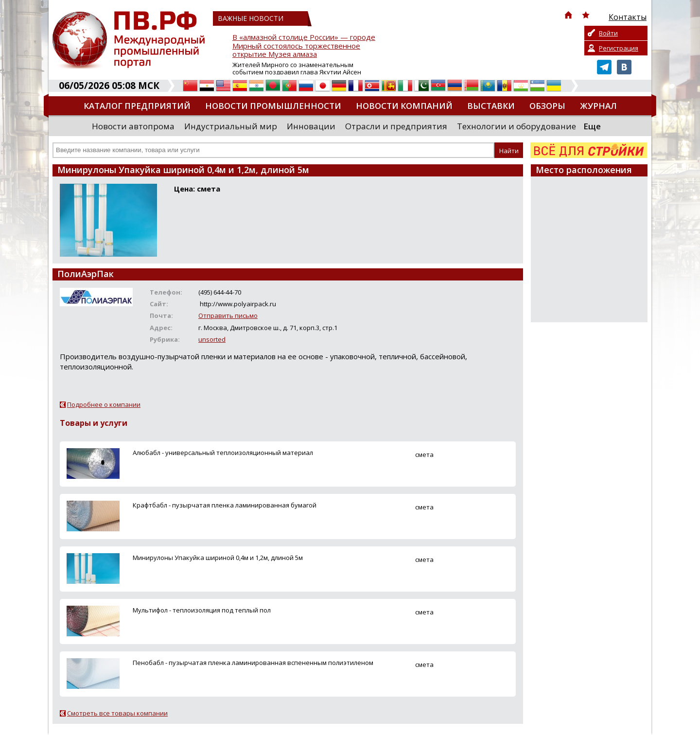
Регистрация (619, 48)
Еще (592, 126)
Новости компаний (404, 106)
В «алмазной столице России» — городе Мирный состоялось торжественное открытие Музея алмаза (304, 46)
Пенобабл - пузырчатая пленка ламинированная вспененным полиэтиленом (253, 663)
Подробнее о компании (104, 404)
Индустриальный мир (231, 126)
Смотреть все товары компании (117, 713)
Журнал (598, 106)
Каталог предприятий (137, 106)
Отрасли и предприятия (396, 126)
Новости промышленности (273, 106)
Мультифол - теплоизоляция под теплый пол (202, 610)
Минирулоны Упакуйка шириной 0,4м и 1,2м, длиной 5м (218, 558)
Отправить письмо (228, 315)
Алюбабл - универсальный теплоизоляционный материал (223, 453)
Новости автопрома (133, 126)
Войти (608, 33)
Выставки (491, 106)
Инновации (311, 126)
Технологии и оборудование (516, 126)
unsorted (212, 339)
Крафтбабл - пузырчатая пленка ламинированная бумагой (225, 505)
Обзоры (547, 106)
